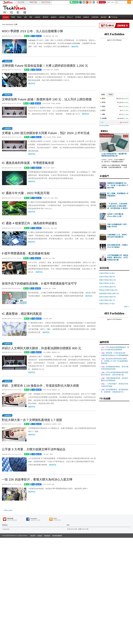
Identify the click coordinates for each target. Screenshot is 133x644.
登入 (113, 2)
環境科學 (46, 17)
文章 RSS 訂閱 (72, 529)
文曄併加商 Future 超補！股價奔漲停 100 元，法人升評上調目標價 (47, 99)
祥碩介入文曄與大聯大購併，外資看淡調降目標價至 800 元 (41, 348)
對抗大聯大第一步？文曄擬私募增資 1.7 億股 (32, 420)
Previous (124, 136)
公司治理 (48, 103)
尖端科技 (37, 17)
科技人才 (70, 17)
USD (103, 95)
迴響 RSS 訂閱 (83, 529)
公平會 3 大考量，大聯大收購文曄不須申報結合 (34, 449)
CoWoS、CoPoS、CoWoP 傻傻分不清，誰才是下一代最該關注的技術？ (113, 161)
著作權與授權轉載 (57, 536)
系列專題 (78, 17)
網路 (31, 17)
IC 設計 (48, 168)
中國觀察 (48, 352)
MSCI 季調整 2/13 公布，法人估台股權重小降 (32, 31)
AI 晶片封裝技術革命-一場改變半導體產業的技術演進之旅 (114, 155)
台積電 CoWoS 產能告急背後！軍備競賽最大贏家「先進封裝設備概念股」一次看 (114, 166)
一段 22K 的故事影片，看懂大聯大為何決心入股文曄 (37, 479)
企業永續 (62, 17)
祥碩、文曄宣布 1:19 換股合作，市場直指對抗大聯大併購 (40, 386)
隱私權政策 (47, 536)
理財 (53, 258)
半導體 (13, 17)
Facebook (6, 529)
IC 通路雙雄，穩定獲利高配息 (22, 314)
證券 (53, 36)
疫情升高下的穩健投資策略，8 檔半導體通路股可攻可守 (39, 284)
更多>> (127, 307)
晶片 (52, 70)
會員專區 (6, 17)
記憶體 (54, 289)
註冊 (108, 2)
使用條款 (40, 536)
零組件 (19, 17)
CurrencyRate (104, 126)
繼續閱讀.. (75, 47)
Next (127, 136)
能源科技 (54, 17)
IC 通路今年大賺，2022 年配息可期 (26, 193)
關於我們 (104, 17)
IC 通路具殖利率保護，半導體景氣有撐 (28, 163)
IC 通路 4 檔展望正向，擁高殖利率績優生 (30, 223)
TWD (111, 95)
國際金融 (48, 36)
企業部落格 (95, 17)
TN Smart (113, 17)
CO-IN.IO (125, 122)
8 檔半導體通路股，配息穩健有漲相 (26, 253)
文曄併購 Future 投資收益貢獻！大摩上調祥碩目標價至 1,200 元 (45, 66)
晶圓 (47, 258)
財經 (25, 17)
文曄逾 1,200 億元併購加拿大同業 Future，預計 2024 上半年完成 (46, 133)
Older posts (7, 510)
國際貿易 (54, 352)
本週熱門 (104, 176)
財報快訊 (86, 17)
